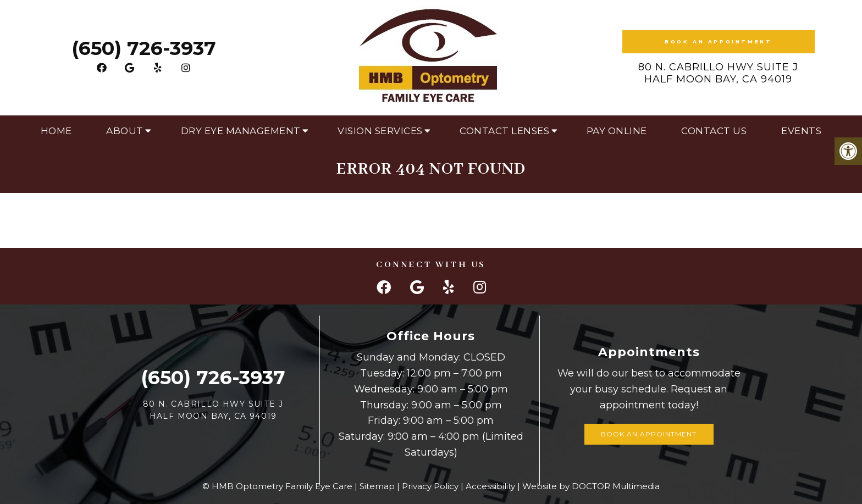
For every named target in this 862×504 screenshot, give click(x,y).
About (125, 131)
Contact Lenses (504, 131)
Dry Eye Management (241, 131)
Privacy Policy (430, 486)
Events (801, 131)
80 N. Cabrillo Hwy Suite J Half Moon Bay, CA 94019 (718, 73)
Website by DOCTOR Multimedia (591, 486)
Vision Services (380, 131)
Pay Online (617, 131)
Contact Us (714, 131)
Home (56, 131)
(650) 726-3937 (144, 48)
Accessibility (490, 486)
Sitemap (377, 486)
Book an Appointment (718, 41)
